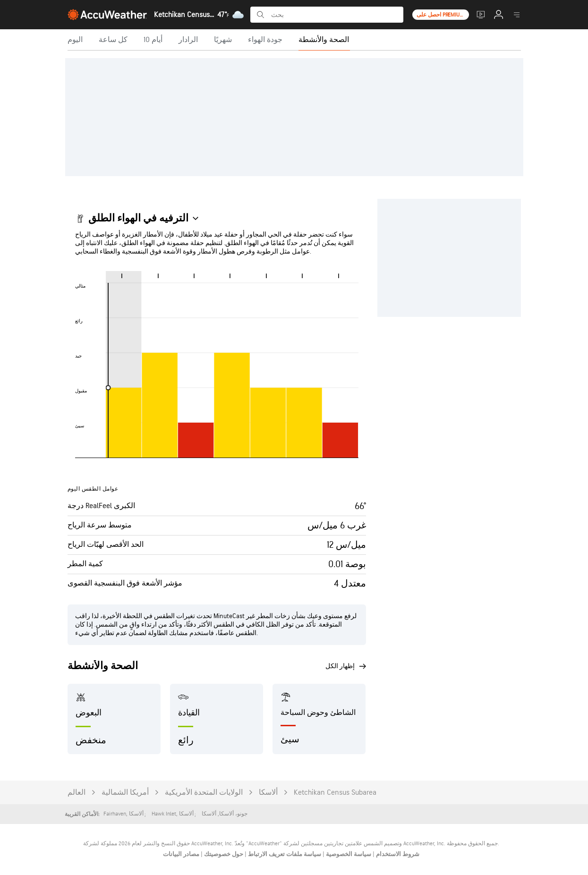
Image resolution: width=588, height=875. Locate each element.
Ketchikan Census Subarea (335, 793)
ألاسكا (268, 793)
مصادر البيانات (181, 854)
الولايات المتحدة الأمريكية (204, 793)
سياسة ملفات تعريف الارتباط (284, 854)
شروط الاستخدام (397, 854)
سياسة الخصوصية (348, 854)
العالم (77, 793)
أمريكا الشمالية (125, 793)
